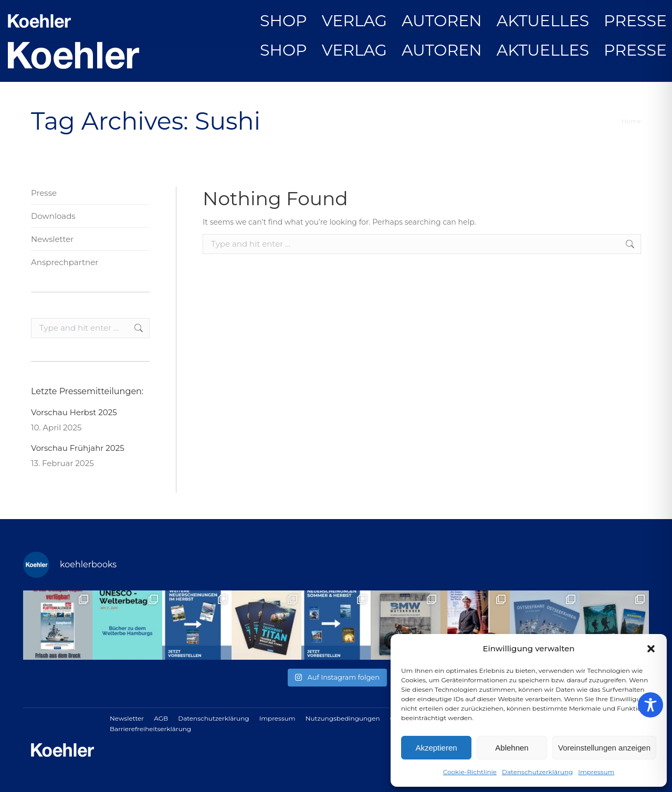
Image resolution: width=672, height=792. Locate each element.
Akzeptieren (436, 748)
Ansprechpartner (65, 262)
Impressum (596, 772)
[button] (651, 649)
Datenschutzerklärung (537, 772)
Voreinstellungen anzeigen (604, 748)
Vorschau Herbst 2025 (74, 412)
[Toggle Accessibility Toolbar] (650, 705)
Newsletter (52, 239)
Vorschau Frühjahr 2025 (78, 448)
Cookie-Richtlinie (470, 772)
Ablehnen (512, 748)
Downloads (53, 216)
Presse (44, 193)
